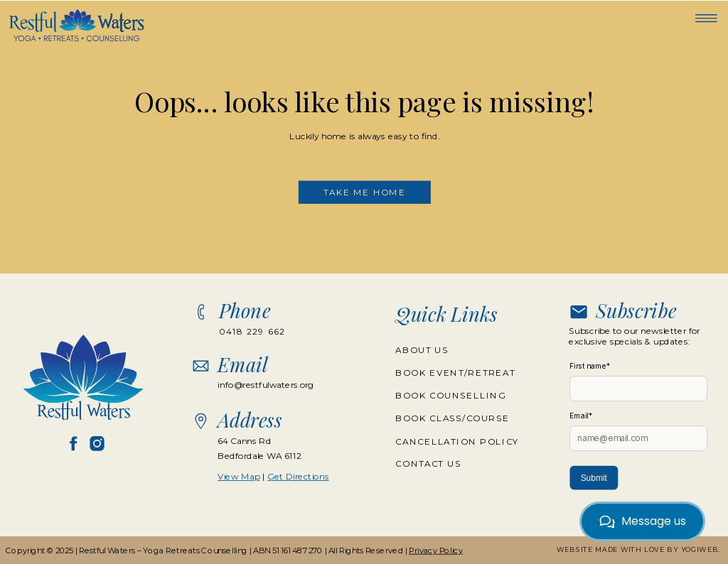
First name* (590, 366)
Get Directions (298, 476)
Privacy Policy (436, 551)
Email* (581, 416)
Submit (594, 478)
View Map (239, 476)
